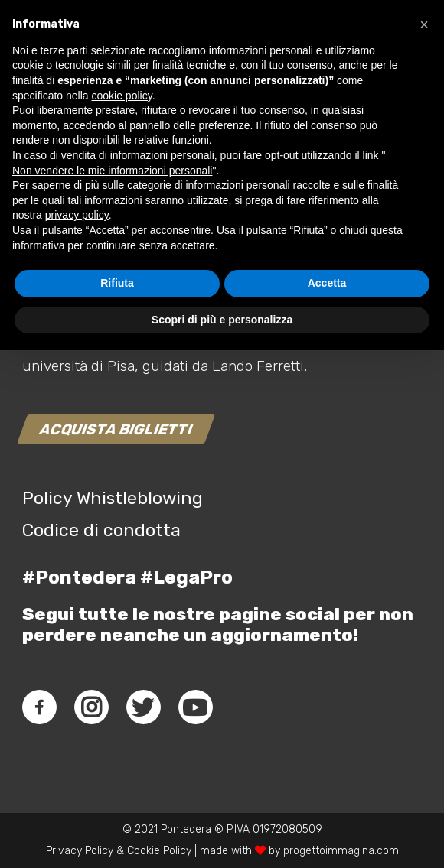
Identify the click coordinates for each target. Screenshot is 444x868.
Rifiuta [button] (117, 801)
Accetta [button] (327, 801)
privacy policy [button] (77, 733)
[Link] (28, 61)
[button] (424, 542)
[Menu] (408, 61)
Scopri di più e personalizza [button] (222, 837)
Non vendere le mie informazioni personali (112, 688)
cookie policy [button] (122, 613)
